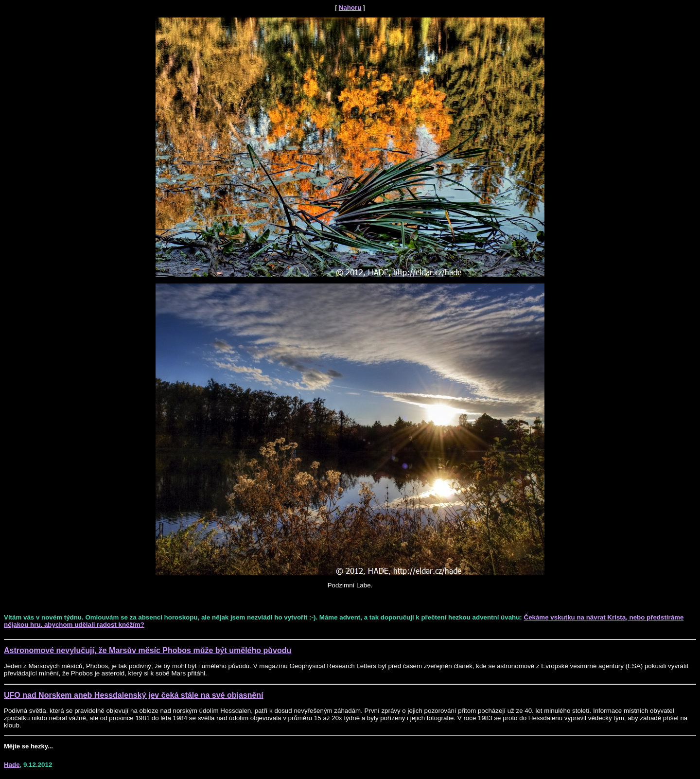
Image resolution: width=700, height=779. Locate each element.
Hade (12, 765)
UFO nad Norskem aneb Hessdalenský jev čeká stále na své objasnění (134, 695)
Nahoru (350, 8)
